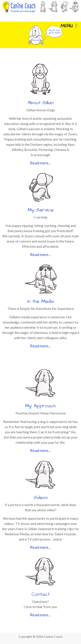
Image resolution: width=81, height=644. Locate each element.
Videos (41, 498)
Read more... (40, 163)
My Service (41, 210)
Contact (41, 594)
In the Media (41, 301)
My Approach (40, 406)
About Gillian (41, 103)
